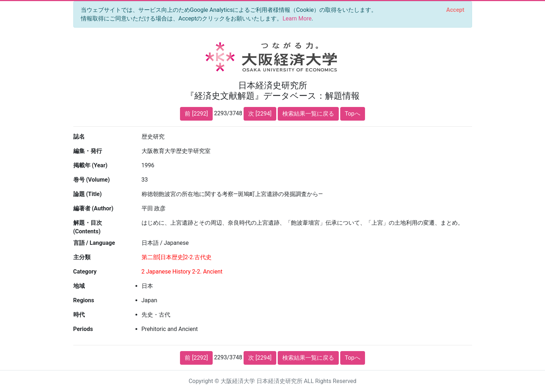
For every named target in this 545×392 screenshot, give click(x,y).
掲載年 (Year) (91, 165)
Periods (83, 329)
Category (85, 272)
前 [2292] (196, 114)
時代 (79, 315)
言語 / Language (94, 243)
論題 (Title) (88, 194)
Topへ (353, 114)
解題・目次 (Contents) (88, 227)
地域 (79, 286)
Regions (84, 300)
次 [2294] (260, 114)
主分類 (82, 257)
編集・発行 (88, 151)
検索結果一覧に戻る (308, 114)
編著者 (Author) (93, 208)
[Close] (455, 10)
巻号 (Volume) (92, 180)
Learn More (297, 18)
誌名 (79, 137)
